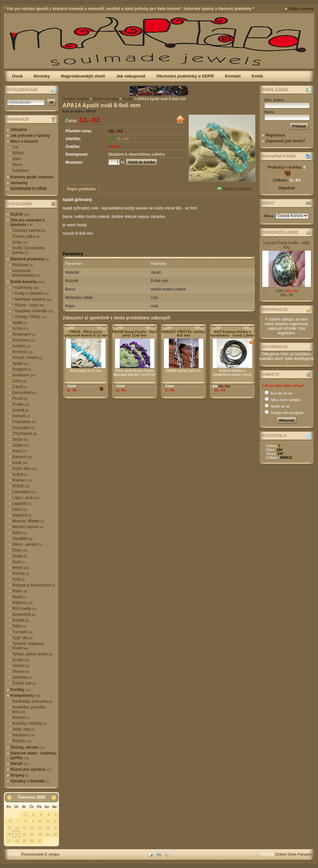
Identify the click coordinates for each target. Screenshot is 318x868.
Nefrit (19, 533)
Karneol (22, 457)
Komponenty (25, 696)
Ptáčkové (23, 265)
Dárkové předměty (30, 259)
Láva (20, 509)
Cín (15, 147)
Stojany (20, 775)
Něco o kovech (24, 141)
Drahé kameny (28, 282)
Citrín (19, 381)
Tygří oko (23, 638)
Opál (19, 562)
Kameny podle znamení (32, 177)
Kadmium (21, 171)
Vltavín (21, 672)
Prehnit (21, 574)
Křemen (22, 480)
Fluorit (20, 398)
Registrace (275, 135)
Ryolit (19, 597)
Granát (21, 410)
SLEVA (20, 214)
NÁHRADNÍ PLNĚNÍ (28, 189)
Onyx (20, 550)
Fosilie (21, 404)
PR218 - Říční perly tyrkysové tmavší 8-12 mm (86, 333)
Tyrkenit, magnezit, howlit (29, 646)
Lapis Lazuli (26, 498)
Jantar (20, 439)
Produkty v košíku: (286, 167)
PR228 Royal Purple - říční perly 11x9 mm (135, 333)
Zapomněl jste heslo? (285, 141)
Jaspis (21, 445)
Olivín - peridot (27, 544)
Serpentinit (24, 614)
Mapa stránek (301, 9)
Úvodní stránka (76, 99)
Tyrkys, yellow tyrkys (32, 654)
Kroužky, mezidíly (30, 723)
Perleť (21, 568)
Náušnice (23, 735)
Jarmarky (19, 183)
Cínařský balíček (29, 231)
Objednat (287, 188)
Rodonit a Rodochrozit (34, 585)
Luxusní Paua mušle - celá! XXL (287, 245)
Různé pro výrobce (31, 769)
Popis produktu (81, 189)
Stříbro (18, 153)
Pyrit (18, 579)
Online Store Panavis (293, 854)
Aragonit (22, 369)
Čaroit (20, 387)
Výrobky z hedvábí (30, 781)
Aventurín (24, 375)
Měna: (270, 216)
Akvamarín (24, 334)
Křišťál (21, 486)
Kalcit (19, 451)
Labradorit (24, 492)
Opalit (20, 556)
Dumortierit (24, 393)
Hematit (21, 416)
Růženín (23, 603)
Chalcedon (24, 422)
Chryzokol (23, 428)
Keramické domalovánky (26, 273)
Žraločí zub (24, 683)
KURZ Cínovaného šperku (29, 250)
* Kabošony (25, 288)
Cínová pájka (26, 236)
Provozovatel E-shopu (40, 854)
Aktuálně (19, 130)
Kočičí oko (24, 469)
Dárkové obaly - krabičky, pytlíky (34, 755)
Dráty (20, 242)
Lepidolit (22, 504)
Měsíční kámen (28, 527)
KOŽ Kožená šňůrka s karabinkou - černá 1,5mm (233, 333)
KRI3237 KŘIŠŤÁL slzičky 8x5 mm (183, 333)
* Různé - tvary (28, 305)
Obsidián (22, 539)
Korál (20, 463)
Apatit (20, 323)
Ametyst (22, 352)
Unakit (21, 660)
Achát (20, 328)
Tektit (19, 626)
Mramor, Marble (28, 521)
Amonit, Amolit (27, 358)
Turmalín (22, 632)
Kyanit (20, 474)
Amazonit (23, 340)
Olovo (17, 165)
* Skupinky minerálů (33, 311)
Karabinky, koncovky (32, 701)
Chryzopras (24, 434)
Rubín (20, 591)
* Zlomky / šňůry (29, 317)
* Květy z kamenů (30, 293)
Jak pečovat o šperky (30, 136)
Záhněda (22, 677)
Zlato (17, 159)
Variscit (21, 666)
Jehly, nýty (24, 729)
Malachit (22, 515)
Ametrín (21, 346)
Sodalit (21, 620)
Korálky (21, 690)
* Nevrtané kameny (32, 299)
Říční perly (25, 609)
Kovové (21, 718)
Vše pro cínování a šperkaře (28, 222)
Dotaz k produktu (235, 189)
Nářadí (19, 764)
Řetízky (22, 741)
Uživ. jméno (274, 100)
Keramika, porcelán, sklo (30, 709)
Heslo (269, 112)
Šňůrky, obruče (27, 747)
